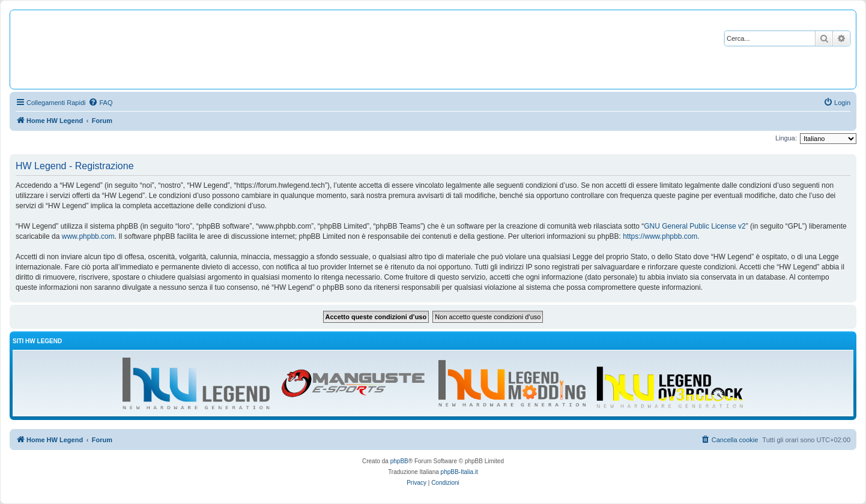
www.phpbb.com (88, 236)
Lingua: (786, 138)
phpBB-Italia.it (459, 472)
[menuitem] (100, 103)
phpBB (399, 461)
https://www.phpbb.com (660, 236)
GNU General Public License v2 (695, 226)
